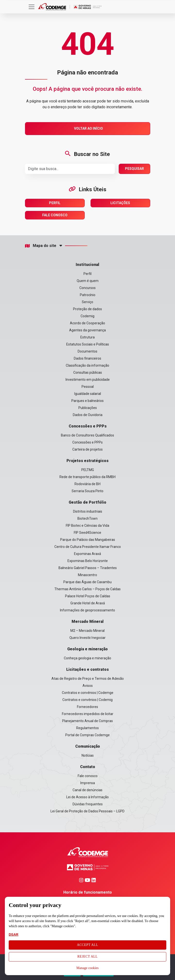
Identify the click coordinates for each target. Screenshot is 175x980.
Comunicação (88, 746)
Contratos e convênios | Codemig (87, 700)
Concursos (87, 288)
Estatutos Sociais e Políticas (88, 344)
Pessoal (88, 387)
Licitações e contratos (87, 669)
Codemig (87, 316)
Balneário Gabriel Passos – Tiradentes (88, 568)
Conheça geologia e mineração (87, 658)
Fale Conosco (55, 215)
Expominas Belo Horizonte (88, 561)
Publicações (88, 408)
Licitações (120, 203)
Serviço (87, 302)
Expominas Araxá (87, 554)
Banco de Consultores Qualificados (87, 435)
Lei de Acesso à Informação (87, 797)
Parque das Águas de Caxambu (87, 582)
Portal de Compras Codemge (87, 735)
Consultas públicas (88, 372)
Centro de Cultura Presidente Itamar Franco (88, 547)
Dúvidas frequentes (88, 804)
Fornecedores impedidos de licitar (88, 714)
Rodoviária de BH (87, 484)
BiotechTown (87, 518)
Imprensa (88, 783)
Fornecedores (87, 707)
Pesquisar (134, 169)
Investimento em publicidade (88, 380)
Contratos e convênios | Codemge (88, 693)
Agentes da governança (87, 330)
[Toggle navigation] (32, 7)
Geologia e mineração (87, 649)
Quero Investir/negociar (87, 638)
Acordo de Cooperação (87, 323)
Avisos (88, 686)
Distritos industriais (88, 511)
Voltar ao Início (88, 128)
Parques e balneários (87, 401)
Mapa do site (41, 246)
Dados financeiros (87, 358)
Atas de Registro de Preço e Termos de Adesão (88, 679)
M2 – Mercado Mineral (87, 631)
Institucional (87, 265)
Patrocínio (88, 295)
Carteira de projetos (87, 449)
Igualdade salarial (88, 394)
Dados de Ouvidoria (88, 415)
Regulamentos (87, 728)
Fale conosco (88, 776)
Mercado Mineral (88, 622)
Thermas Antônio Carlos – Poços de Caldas (87, 589)
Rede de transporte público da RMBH (87, 477)
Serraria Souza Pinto (87, 491)
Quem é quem (88, 281)
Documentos (87, 351)
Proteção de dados (87, 309)
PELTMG (88, 470)
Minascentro (87, 575)
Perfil (55, 203)
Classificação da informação (87, 365)
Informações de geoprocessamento (87, 610)
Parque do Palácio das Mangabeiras (88, 540)
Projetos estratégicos (87, 461)
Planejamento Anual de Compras (87, 721)
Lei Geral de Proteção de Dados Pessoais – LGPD (87, 811)
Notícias (88, 755)
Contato (88, 767)
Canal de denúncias (87, 790)
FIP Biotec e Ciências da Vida (87, 526)
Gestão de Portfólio (87, 502)
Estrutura (87, 337)
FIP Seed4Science (87, 533)
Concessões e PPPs (88, 426)
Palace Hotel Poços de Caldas (88, 596)
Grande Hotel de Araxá (88, 603)
